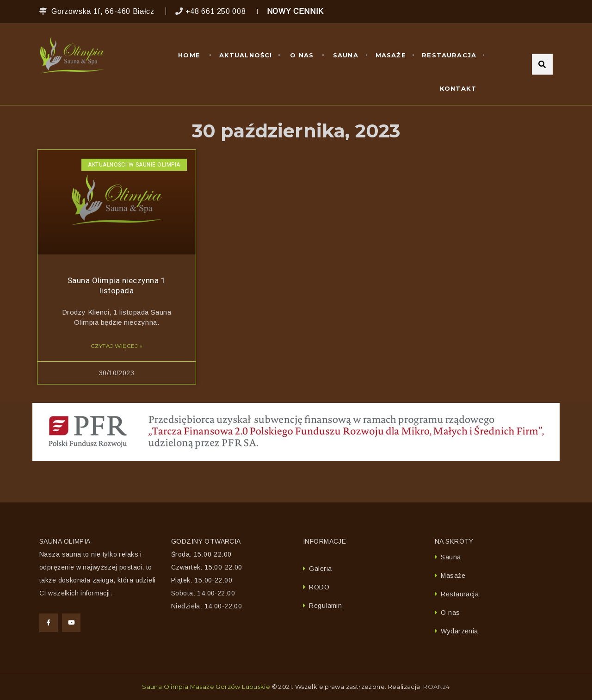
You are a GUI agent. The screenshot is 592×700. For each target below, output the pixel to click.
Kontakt (458, 88)
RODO (319, 587)
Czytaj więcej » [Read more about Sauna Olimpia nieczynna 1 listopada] (117, 346)
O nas (302, 55)
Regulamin (325, 606)
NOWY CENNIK (295, 11)
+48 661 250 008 (216, 11)
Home (189, 55)
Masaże (391, 55)
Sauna (346, 55)
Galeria (320, 569)
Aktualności (246, 55)
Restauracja (449, 55)
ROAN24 (436, 687)
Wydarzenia (459, 631)
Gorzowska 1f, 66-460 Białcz (103, 11)
